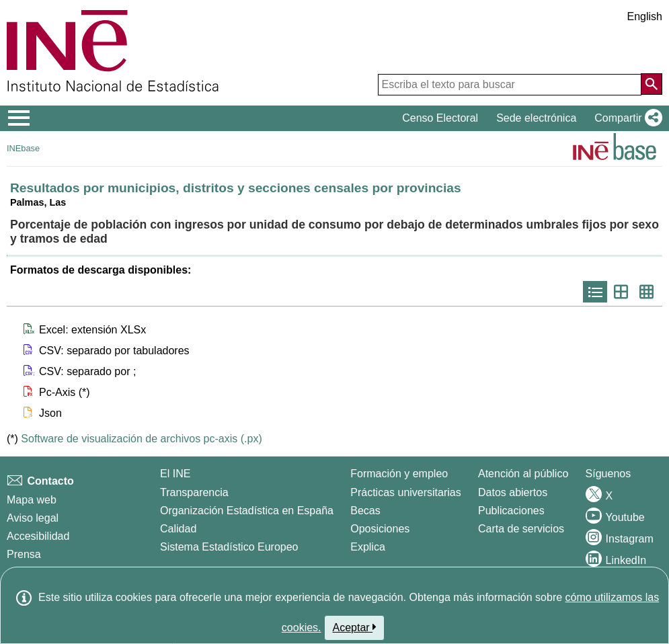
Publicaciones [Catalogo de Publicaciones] (511, 511)
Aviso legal (33, 518)
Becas (365, 511)
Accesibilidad (38, 536)
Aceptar (355, 627)
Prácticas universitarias (406, 492)
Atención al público (523, 474)
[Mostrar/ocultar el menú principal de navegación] (19, 118)
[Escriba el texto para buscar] (510, 85)
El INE (175, 474)
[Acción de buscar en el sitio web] (652, 84)
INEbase (23, 148)
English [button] (645, 16)
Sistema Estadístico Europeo (229, 547)
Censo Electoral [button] (440, 118)
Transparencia (194, 492)
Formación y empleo (399, 474)
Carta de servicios (521, 529)
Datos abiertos (513, 492)
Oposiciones (380, 529)
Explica (368, 547)
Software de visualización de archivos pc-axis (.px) (141, 439)
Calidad (178, 529)
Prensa (24, 554)
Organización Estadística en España (247, 511)
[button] (626, 118)
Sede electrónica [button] (536, 118)
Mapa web (32, 500)
